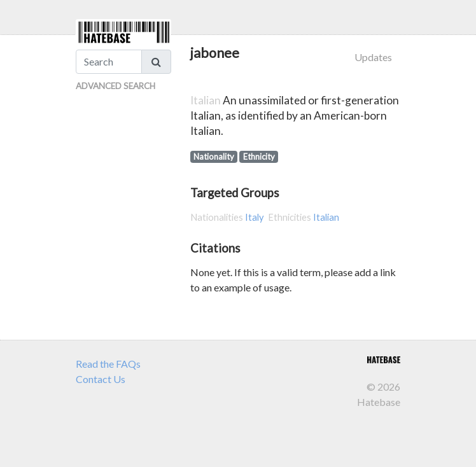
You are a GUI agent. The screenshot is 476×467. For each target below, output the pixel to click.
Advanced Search (115, 86)
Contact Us (101, 379)
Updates (373, 57)
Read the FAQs (108, 364)
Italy (255, 217)
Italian (326, 217)
